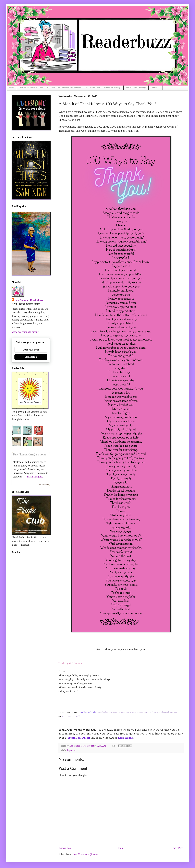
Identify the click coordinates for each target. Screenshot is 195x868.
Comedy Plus (102, 712)
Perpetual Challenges (113, 88)
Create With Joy (150, 712)
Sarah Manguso (35, 477)
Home (12, 88)
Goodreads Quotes (43, 484)
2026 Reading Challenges (136, 88)
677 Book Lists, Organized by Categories (64, 88)
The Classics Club (93, 88)
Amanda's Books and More (167, 712)
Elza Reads (125, 738)
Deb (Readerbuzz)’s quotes (29, 454)
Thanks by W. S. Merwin (70, 663)
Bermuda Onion (79, 738)
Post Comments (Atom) (85, 854)
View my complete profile (25, 332)
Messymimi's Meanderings (119, 712)
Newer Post (65, 848)
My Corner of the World (71, 716)
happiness (72, 750)
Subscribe (31, 357)
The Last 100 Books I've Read (31, 88)
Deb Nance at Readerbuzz (29, 300)
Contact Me (156, 88)
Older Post (177, 848)
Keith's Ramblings (137, 712)
